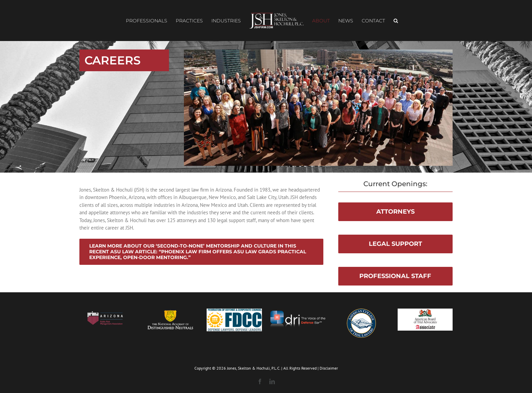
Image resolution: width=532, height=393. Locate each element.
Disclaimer (329, 368)
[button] (396, 21)
